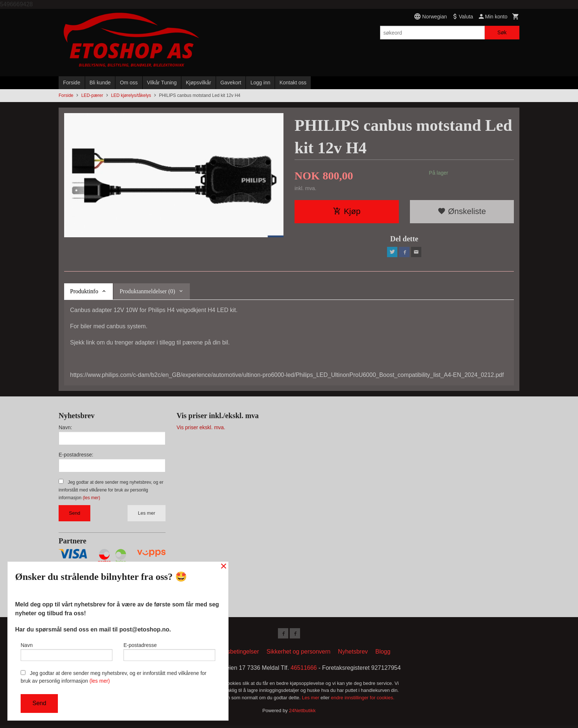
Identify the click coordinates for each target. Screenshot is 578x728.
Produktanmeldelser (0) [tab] (147, 293)
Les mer (147, 514)
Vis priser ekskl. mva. (201, 429)
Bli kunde (100, 83)
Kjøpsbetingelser (237, 654)
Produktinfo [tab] (84, 293)
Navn (67, 650)
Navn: (65, 429)
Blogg (383, 654)
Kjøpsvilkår (198, 83)
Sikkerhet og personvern (298, 654)
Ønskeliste (462, 211)
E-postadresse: (76, 456)
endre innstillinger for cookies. (363, 700)
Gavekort (231, 83)
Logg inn (260, 83)
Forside (72, 83)
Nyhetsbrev (353, 654)
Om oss (129, 83)
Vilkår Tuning (162, 83)
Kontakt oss (293, 83)
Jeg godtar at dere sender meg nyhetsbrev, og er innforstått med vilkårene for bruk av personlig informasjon (111, 491)
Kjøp (347, 211)
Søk (502, 32)
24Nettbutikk (302, 713)
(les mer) (91, 499)
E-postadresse (169, 650)
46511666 (304, 670)
